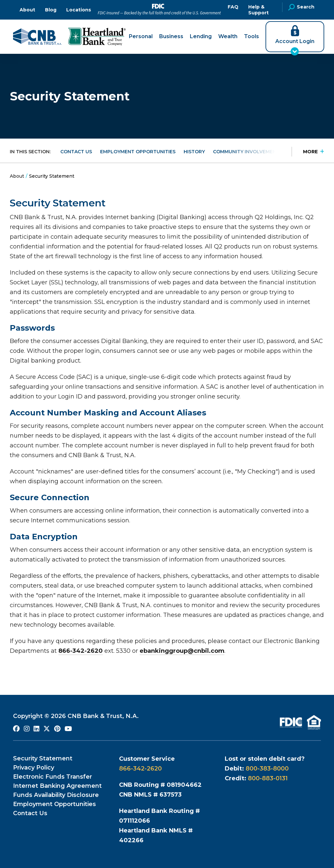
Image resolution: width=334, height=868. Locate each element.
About (27, 10)
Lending (201, 37)
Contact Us (76, 152)
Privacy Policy (34, 768)
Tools (251, 37)
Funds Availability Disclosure (56, 795)
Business (171, 37)
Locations (79, 10)
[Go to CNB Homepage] (37, 37)
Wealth (228, 37)
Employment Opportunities (138, 152)
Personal (141, 37)
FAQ (233, 7)
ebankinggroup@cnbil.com (182, 651)
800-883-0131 (268, 778)
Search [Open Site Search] (301, 7)
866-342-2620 (81, 651)
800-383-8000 (267, 769)
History (194, 152)
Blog (51, 10)
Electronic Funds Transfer (53, 777)
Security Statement (43, 758)
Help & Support (258, 10)
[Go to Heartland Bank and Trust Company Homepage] (97, 37)
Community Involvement (246, 152)
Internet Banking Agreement (57, 786)
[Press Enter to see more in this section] (308, 152)
